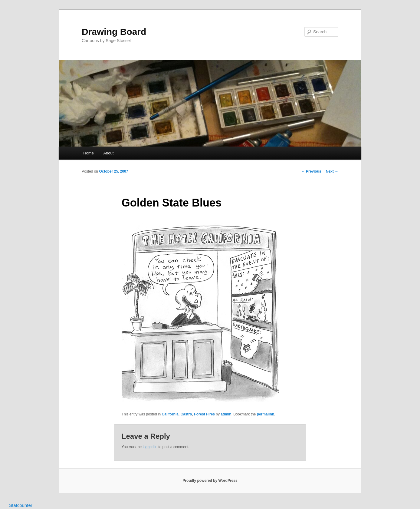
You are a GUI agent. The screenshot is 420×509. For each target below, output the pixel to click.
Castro (186, 414)
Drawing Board (114, 32)
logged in (150, 447)
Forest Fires (204, 414)
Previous (311, 171)
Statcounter (21, 505)
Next (332, 171)
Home (89, 153)
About (108, 153)
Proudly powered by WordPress (210, 481)
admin (226, 414)
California (170, 414)
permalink (266, 414)
